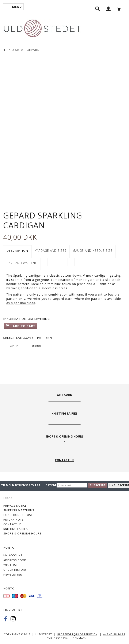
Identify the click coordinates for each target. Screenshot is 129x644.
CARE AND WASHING (22, 263)
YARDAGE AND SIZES (51, 251)
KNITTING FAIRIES (16, 529)
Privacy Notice (15, 506)
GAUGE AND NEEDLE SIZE (93, 251)
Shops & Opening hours (22, 534)
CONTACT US (13, 524)
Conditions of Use (18, 515)
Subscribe (98, 485)
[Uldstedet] (42, 27)
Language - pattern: (28, 338)
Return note (13, 520)
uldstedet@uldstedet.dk (77, 634)
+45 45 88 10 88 (114, 634)
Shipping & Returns (19, 510)
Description (17, 251)
